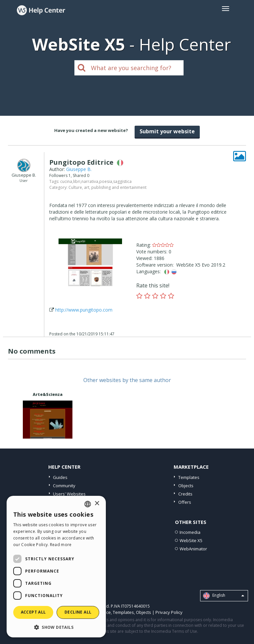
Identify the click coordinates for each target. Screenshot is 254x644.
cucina (66, 181)
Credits (185, 494)
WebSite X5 (191, 540)
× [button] (97, 504)
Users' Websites (69, 494)
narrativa (90, 181)
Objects (186, 486)
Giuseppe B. (79, 169)
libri (77, 181)
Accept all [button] (33, 612)
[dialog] (56, 567)
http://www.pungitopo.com (84, 310)
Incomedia (190, 532)
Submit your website (167, 131)
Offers (185, 502)
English (224, 596)
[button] (56, 627)
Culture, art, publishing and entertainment (107, 187)
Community (64, 486)
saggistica (122, 181)
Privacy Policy (169, 612)
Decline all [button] (78, 612)
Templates (189, 477)
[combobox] (88, 504)
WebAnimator (193, 549)
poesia (106, 181)
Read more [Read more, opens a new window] (61, 545)
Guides (60, 477)
